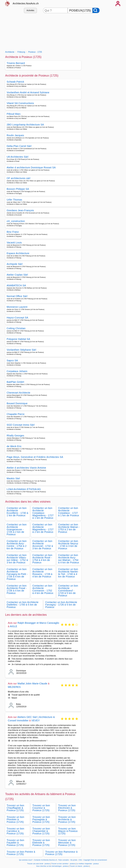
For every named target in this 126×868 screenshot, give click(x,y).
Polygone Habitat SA (18, 339)
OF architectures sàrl (18, 178)
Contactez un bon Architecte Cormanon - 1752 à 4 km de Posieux (43, 589)
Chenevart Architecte (18, 393)
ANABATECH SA (16, 285)
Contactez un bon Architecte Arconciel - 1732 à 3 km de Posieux (43, 545)
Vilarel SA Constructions (20, 103)
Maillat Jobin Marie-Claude (32, 684)
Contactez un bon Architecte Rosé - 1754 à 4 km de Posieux (42, 559)
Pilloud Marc (14, 114)
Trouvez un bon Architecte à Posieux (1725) (67, 819)
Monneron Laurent (17, 307)
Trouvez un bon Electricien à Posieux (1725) (67, 808)
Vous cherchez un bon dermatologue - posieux (52, 866)
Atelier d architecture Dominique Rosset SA (31, 167)
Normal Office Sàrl (17, 296)
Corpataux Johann (17, 371)
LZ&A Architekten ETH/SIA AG (24, 489)
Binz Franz (13, 232)
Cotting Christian (16, 328)
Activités (30, 10)
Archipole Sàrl (15, 264)
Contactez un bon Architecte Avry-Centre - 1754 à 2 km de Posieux (17, 545)
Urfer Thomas (14, 200)
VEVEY (36, 720)
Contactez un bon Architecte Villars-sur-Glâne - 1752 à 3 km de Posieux (17, 559)
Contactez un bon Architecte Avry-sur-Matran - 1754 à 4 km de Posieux (69, 559)
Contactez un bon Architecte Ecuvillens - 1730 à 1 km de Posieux (17, 512)
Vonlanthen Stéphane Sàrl (21, 350)
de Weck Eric (14, 446)
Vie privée (74, 860)
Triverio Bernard (16, 63)
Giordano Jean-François (20, 210)
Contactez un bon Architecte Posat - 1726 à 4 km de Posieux (17, 589)
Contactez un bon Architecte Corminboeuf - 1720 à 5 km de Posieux (68, 591)
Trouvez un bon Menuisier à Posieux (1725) (67, 843)
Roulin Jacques (15, 135)
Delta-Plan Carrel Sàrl (19, 146)
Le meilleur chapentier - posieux (88, 864)
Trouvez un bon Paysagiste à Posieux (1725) (41, 819)
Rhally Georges (15, 436)
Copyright (87, 860)
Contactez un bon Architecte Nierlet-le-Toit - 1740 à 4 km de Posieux (68, 573)
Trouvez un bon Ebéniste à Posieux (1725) (41, 843)
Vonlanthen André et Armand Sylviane (28, 92)
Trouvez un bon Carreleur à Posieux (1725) (15, 831)
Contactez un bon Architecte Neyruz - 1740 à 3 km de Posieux (68, 545)
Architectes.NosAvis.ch (26, 3)
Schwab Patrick (15, 82)
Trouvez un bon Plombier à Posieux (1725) (15, 819)
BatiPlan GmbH (15, 382)
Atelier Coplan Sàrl (17, 275)
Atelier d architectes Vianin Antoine (26, 468)
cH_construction (16, 221)
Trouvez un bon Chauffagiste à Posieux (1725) (15, 808)
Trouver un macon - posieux (79, 866)
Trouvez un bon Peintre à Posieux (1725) (21, 853)
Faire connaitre (64, 860)
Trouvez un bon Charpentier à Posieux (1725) (41, 831)
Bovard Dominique (17, 403)
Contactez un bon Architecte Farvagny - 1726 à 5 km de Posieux (61, 605)
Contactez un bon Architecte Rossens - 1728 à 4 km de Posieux (42, 573)
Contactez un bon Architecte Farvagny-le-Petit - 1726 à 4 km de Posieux (17, 574)
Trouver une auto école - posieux (39, 864)
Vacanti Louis (14, 243)
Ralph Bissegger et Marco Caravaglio (38, 623)
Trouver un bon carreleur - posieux (63, 864)
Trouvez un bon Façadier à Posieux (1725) (15, 843)
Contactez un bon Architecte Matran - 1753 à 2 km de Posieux (69, 528)
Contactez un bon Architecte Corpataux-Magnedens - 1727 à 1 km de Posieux (43, 513)
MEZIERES (14, 687)
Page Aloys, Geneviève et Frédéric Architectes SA (35, 457)
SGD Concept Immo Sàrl (21, 425)
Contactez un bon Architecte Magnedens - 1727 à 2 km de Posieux (43, 528)
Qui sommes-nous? (26, 860)
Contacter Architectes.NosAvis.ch (45, 860)
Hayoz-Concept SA (17, 318)
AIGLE (14, 626)
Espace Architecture (18, 253)
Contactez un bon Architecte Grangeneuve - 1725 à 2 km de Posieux (17, 529)
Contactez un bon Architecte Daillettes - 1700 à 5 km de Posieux (23, 605)
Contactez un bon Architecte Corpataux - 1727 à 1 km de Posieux (69, 512)
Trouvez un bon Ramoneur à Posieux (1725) (61, 853)
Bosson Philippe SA (18, 189)
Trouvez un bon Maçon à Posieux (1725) (68, 831)
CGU (80, 860)
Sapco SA (12, 360)
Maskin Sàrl (13, 478)
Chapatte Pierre (16, 414)
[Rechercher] (96, 10)
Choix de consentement (99, 860)
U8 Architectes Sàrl (17, 157)
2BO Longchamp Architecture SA (25, 125)
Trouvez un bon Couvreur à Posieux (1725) (41, 808)
